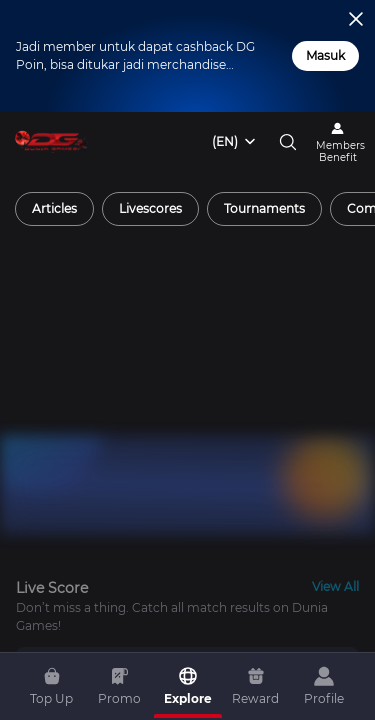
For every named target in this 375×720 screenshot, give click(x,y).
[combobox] (235, 142)
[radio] (54, 209)
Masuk (325, 55)
